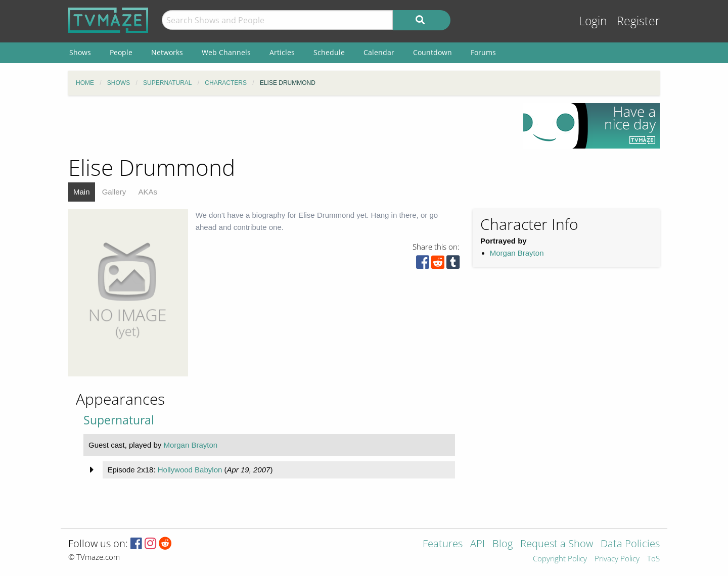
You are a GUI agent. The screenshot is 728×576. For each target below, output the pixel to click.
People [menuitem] (121, 52)
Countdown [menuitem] (433, 52)
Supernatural (119, 420)
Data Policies (630, 544)
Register (638, 21)
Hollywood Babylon (190, 470)
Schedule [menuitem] (329, 52)
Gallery (114, 192)
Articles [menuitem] (282, 52)
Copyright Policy (560, 559)
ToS (653, 559)
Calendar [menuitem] (379, 52)
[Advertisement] (288, 126)
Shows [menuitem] (80, 52)
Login (593, 21)
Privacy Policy (617, 559)
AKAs (148, 192)
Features (443, 544)
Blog (503, 544)
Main (82, 192)
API (477, 544)
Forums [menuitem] (483, 52)
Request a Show (557, 544)
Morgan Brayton (517, 253)
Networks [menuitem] (167, 52)
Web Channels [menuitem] (226, 52)
